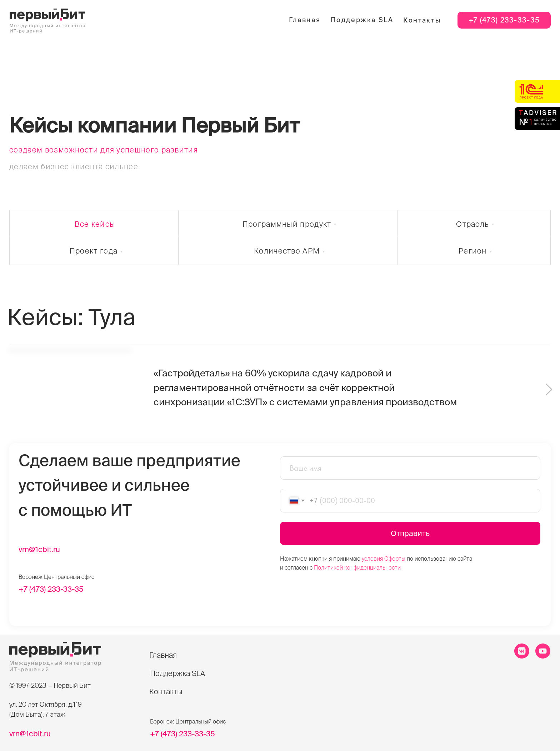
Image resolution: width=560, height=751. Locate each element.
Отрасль (472, 224)
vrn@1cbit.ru (39, 549)
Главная (305, 20)
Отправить (410, 533)
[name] (410, 468)
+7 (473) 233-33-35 (504, 20)
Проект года (94, 251)
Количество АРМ (287, 251)
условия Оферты (384, 559)
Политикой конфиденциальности (357, 567)
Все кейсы (95, 224)
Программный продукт (287, 224)
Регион (473, 251)
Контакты (422, 20)
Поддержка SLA (362, 20)
